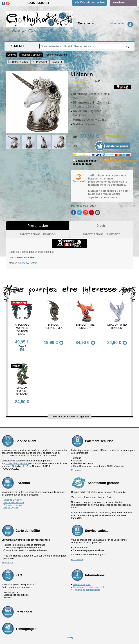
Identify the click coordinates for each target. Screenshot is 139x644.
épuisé (16, 363)
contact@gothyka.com (17, 457)
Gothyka (12, 55)
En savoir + (77, 464)
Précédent (40, 62)
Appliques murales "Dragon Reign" (22, 330)
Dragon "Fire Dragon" (85, 326)
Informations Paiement (101, 234)
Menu (17, 46)
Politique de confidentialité (87, 583)
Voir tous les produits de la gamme (70, 410)
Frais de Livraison (13, 499)
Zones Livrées (11, 502)
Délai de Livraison (13, 493)
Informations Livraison (38, 234)
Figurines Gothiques (31, 55)
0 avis (101, 225)
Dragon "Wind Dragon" (117, 326)
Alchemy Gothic (28, 263)
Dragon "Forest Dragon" (22, 388)
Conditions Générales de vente (89, 581)
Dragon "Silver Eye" (54, 326)
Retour (18, 62)
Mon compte (86, 23)
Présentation (38, 225)
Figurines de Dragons (56, 55)
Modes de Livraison (14, 496)
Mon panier (118, 23)
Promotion (19, 303)
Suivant (57, 62)
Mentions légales (82, 578)
